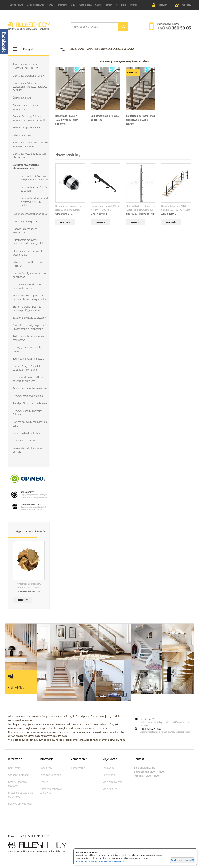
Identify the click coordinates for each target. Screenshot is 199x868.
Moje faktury (110, 789)
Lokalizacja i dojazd (50, 775)
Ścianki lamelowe (22, 98)
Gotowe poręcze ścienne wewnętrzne (26, 107)
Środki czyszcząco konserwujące (30, 388)
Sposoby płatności (19, 775)
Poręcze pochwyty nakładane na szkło (30, 424)
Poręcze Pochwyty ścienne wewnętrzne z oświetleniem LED (30, 118)
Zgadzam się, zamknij (182, 860)
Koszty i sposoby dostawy (18, 784)
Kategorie (29, 49)
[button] (162, 5)
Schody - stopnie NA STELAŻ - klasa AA (29, 264)
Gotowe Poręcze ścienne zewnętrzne (26, 231)
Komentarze (78, 768)
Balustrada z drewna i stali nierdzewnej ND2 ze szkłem (34, 202)
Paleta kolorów (85, 5)
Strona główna (17, 5)
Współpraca (121, 5)
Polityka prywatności (20, 803)
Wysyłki (133, 5)
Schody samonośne (23, 135)
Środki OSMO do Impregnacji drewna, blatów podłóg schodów (30, 297)
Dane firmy (46, 768)
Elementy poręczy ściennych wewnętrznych (28, 253)
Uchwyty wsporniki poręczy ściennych (27, 413)
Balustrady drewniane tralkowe (29, 76)
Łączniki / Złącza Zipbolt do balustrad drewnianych (27, 368)
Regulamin (14, 768)
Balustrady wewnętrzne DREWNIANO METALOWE (26, 66)
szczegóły (23, 600)
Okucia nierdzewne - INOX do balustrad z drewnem (28, 379)
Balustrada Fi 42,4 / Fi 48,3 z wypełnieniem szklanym (35, 178)
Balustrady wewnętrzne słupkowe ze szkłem (26, 167)
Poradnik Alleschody (66, 5)
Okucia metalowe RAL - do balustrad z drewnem (27, 286)
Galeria (98, 5)
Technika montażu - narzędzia (29, 359)
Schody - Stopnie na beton (27, 128)
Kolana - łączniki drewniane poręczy (27, 450)
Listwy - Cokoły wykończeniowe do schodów (30, 275)
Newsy (50, 5)
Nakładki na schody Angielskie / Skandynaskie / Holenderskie (29, 327)
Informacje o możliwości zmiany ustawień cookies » (100, 861)
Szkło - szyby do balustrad (27, 433)
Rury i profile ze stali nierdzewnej (30, 403)
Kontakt (108, 5)
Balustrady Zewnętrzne (25, 221)
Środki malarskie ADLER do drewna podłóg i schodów (27, 308)
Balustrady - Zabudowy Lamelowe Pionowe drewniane (31, 144)
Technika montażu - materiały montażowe (29, 338)
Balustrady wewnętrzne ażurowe (30, 214)
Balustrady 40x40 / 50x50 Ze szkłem (34, 189)
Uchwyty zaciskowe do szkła (28, 396)
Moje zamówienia (112, 782)
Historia (44, 782)
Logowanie (109, 768)
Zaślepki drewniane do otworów (30, 318)
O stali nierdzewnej (35, 5)
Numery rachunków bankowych (51, 791)
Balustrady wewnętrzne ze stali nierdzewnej (29, 155)
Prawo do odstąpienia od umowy (21, 795)
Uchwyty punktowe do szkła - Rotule (28, 349)
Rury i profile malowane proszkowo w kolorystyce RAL (28, 242)
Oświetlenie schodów (24, 441)
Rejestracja (109, 775)
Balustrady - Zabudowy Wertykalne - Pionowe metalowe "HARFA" (30, 87)
